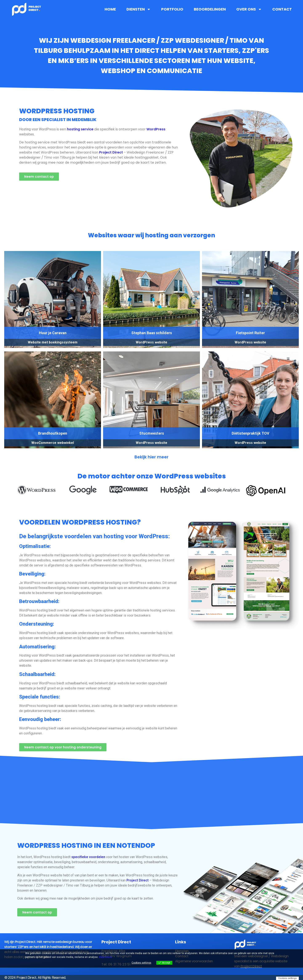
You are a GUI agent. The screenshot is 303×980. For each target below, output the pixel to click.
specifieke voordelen (88, 857)
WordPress (156, 129)
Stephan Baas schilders (152, 333)
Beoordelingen (210, 9)
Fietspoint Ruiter (250, 333)
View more (105, 957)
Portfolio (172, 9)
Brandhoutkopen (53, 433)
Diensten (139, 9)
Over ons (249, 9)
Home (110, 9)
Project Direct (111, 152)
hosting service (80, 129)
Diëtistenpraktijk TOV (251, 433)
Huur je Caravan (53, 333)
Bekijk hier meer (151, 457)
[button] (21, 491)
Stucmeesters (152, 433)
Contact (282, 9)
